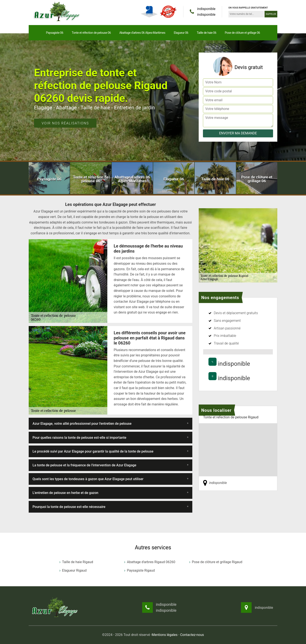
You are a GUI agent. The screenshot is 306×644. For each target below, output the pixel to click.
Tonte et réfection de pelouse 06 (91, 33)
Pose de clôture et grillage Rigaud (215, 562)
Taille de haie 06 (207, 33)
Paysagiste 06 (55, 33)
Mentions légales (165, 635)
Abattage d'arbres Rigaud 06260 (149, 562)
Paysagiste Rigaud (139, 570)
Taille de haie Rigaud (76, 562)
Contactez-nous (192, 635)
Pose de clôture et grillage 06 (242, 33)
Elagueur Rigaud (72, 570)
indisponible (206, 9)
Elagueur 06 (181, 33)
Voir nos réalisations (65, 123)
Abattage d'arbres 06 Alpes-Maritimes (142, 33)
